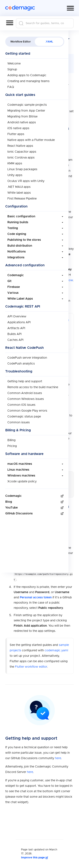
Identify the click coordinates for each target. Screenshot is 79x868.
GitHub (61, 410)
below (69, 280)
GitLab (18, 415)
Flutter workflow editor (31, 342)
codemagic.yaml (56, 326)
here (58, 758)
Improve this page (35, 857)
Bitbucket (34, 415)
